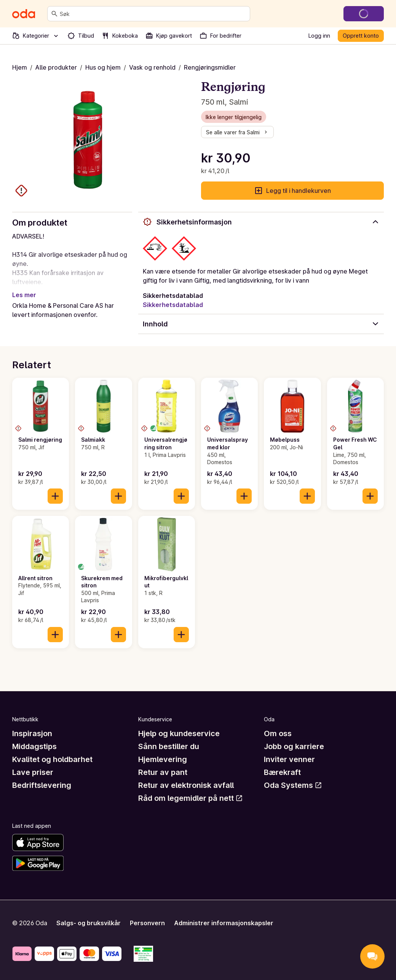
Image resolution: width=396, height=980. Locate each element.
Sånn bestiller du (169, 746)
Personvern (147, 923)
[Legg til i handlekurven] (55, 496)
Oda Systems (293, 785)
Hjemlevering (163, 759)
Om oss (278, 733)
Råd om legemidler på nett (191, 798)
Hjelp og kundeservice (179, 733)
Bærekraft (282, 772)
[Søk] (54, 14)
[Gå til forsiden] (24, 14)
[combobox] (153, 14)
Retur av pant (163, 772)
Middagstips (34, 746)
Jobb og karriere (294, 746)
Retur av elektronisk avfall (186, 785)
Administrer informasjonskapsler (224, 923)
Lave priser (33, 772)
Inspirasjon (32, 733)
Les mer (24, 295)
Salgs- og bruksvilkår (89, 923)
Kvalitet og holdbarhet (52, 759)
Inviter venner (289, 759)
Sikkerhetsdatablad (173, 305)
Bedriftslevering (42, 785)
